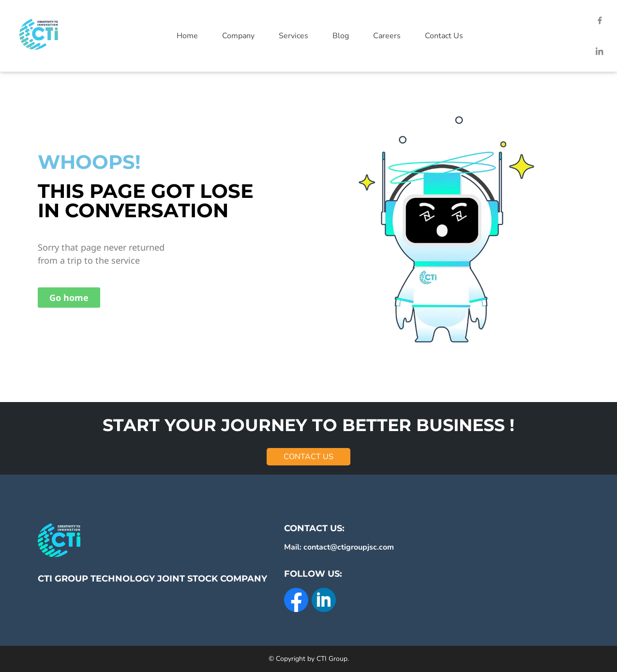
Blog (341, 36)
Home (187, 36)
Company (238, 36)
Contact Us (444, 36)
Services (293, 36)
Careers (387, 36)
